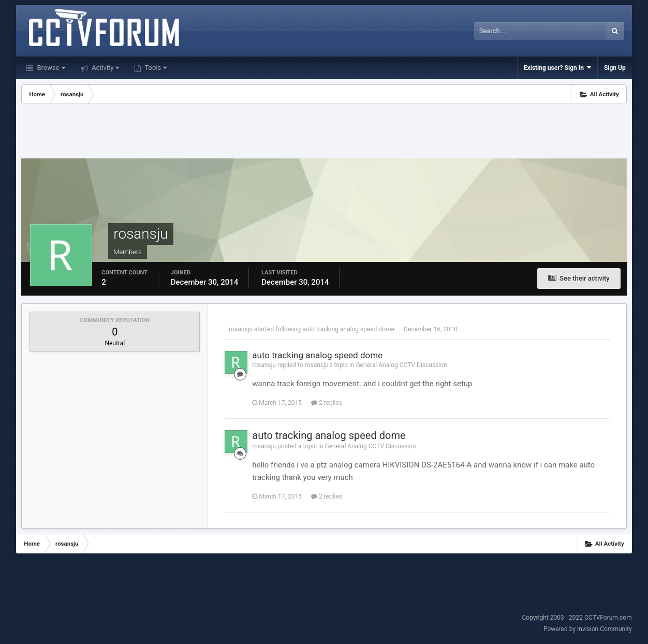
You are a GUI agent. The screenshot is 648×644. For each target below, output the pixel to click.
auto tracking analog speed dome (348, 329)
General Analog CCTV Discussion (401, 365)
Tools (155, 68)
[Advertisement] (324, 133)
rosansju (241, 329)
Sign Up (615, 68)
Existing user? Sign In (557, 68)
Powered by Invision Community (588, 629)
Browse (50, 68)
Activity (105, 68)
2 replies (327, 403)
